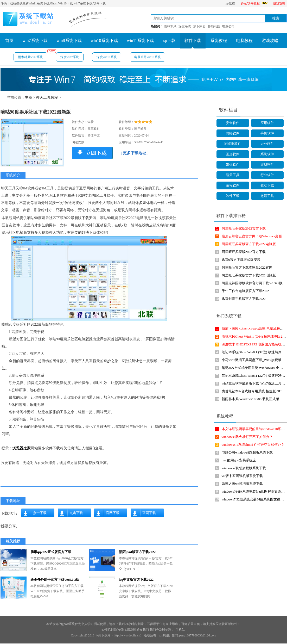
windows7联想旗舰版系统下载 (244, 468)
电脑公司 (228, 26)
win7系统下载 (35, 41)
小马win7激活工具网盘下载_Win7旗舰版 (252, 360)
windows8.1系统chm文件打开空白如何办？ (253, 445)
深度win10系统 (107, 57)
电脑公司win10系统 (148, 57)
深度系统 (185, 26)
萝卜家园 (199, 26)
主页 (29, 98)
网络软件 (233, 133)
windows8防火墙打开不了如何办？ (247, 437)
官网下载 (113, 513)
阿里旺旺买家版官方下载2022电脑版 (249, 275)
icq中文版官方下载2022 (136, 580)
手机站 (180, 630)
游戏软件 (267, 165)
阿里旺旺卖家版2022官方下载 (244, 252)
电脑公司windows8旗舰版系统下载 (247, 452)
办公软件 (267, 144)
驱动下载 (267, 185)
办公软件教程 (250, 3)
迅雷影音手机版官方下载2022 (244, 299)
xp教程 (230, 3)
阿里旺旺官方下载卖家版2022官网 (247, 267)
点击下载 (40, 513)
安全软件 (233, 123)
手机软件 (267, 133)
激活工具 (267, 196)
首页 (9, 41)
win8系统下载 (69, 41)
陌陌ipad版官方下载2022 (137, 552)
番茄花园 (214, 26)
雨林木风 (170, 26)
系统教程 (219, 41)
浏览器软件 (233, 144)
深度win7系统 (70, 57)
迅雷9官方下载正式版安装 (241, 260)
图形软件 (233, 154)
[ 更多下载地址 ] (135, 153)
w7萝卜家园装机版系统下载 (242, 476)
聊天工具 (233, 175)
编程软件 (233, 185)
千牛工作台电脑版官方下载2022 (245, 291)
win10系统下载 (104, 41)
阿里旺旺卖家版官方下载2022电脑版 (249, 244)
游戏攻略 (279, 3)
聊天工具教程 (47, 98)
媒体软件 (233, 165)
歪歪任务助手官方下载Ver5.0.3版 (55, 580)
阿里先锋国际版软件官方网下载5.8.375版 (252, 283)
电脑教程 (244, 41)
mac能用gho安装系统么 (239, 460)
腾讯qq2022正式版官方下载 (51, 552)
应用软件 (267, 123)
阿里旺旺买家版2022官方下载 (244, 228)
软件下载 (193, 41)
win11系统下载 (140, 41)
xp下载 (169, 41)
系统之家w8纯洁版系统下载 (242, 484)
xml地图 (165, 635)
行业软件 (267, 175)
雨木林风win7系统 (33, 56)
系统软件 (267, 154)
